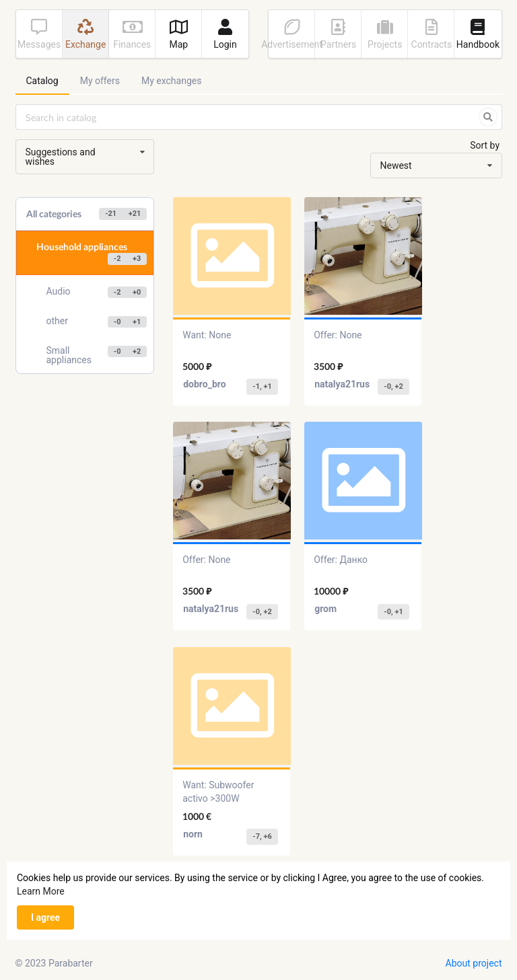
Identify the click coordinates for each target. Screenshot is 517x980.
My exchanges (171, 81)
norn (193, 834)
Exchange (85, 34)
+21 (135, 214)
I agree (45, 917)
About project (474, 963)
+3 (137, 259)
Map (178, 34)
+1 (137, 322)
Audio (97, 292)
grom (325, 609)
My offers (100, 81)
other (97, 322)
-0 (117, 322)
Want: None (207, 335)
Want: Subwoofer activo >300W (218, 792)
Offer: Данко (341, 560)
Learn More (41, 891)
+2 (137, 351)
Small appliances (97, 355)
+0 (137, 292)
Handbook (478, 34)
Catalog (42, 81)
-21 (111, 214)
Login (225, 34)
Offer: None (338, 335)
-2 (117, 259)
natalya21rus (342, 384)
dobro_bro (204, 384)
